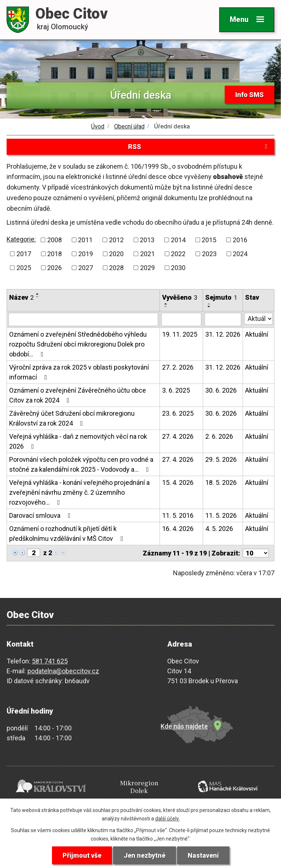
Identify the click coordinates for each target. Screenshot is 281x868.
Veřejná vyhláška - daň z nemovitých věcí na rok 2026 (78, 441)
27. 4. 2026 (178, 436)
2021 (147, 254)
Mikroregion (139, 787)
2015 (209, 240)
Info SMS (250, 95)
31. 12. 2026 (223, 334)
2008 (55, 240)
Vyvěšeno (180, 297)
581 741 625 (50, 661)
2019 (86, 254)
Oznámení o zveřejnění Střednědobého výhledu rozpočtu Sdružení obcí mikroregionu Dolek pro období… (78, 344)
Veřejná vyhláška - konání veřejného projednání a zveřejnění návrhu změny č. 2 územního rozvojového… (79, 492)
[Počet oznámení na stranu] (256, 553)
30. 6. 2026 (221, 390)
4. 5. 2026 (219, 529)
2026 (55, 268)
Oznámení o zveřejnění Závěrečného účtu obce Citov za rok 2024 (78, 395)
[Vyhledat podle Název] (83, 319)
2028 (116, 268)
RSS (199, 147)
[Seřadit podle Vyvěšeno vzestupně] (166, 304)
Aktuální (257, 334)
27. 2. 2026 (178, 367)
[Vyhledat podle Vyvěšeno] (181, 319)
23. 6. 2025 (178, 413)
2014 (178, 240)
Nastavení (203, 855)
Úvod (98, 126)
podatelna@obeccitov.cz (63, 671)
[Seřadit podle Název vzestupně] (38, 294)
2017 (24, 254)
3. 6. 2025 (176, 390)
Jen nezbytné (145, 855)
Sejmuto (221, 297)
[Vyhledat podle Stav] (258, 319)
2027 (86, 268)
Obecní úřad (129, 126)
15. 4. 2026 (178, 482)
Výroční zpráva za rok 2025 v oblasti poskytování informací (79, 372)
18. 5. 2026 (221, 482)
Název (21, 297)
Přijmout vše (82, 855)
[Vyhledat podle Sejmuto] (223, 319)
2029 (147, 268)
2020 (116, 254)
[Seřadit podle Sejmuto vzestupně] (209, 304)
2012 (116, 240)
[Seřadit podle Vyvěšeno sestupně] (166, 307)
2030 (178, 268)
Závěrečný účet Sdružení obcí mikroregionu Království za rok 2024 (72, 418)
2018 (55, 254)
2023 (209, 254)
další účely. (167, 819)
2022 (178, 254)
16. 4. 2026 (178, 529)
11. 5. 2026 (221, 515)
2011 (85, 240)
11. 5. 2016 (178, 515)
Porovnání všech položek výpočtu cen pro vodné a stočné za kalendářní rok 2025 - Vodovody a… (81, 464)
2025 (24, 268)
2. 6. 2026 (219, 436)
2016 (240, 240)
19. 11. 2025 (180, 334)
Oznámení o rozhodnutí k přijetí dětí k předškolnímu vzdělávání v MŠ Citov (68, 534)
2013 (147, 240)
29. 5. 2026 (221, 459)
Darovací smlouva (41, 515)
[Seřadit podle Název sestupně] (38, 297)
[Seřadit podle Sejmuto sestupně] (209, 307)
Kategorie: (21, 239)
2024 (240, 254)
